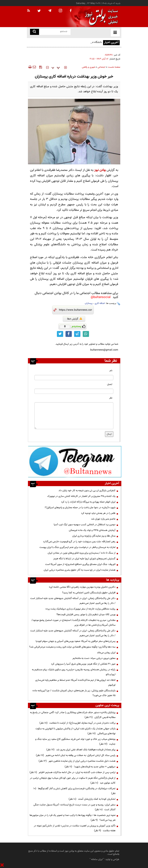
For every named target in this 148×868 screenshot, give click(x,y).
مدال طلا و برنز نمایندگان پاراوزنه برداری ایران (94, 536)
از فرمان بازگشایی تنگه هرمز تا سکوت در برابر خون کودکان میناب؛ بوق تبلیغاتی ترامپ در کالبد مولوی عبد (73, 780)
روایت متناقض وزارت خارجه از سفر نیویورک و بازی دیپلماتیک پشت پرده (81, 609)
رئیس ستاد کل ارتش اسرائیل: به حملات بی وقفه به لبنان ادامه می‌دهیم (76, 755)
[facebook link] (69, 334)
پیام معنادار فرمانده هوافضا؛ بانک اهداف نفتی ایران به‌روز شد (81, 750)
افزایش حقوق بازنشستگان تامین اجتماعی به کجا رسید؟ (89, 593)
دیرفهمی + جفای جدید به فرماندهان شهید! (90, 767)
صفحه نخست (114, 67)
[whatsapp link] (86, 334)
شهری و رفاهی (88, 67)
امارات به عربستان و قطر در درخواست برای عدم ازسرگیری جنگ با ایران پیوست (77, 547)
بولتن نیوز (100, 170)
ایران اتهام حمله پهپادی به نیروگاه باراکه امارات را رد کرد (88, 502)
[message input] (74, 416)
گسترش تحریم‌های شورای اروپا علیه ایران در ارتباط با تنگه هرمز (84, 559)
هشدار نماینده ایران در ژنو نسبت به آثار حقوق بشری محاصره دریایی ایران (80, 570)
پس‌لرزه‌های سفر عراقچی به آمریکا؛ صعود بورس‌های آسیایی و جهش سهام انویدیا (76, 641)
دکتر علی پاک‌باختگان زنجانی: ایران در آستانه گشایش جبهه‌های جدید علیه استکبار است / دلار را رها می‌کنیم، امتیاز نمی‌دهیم (73, 601)
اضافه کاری (100, 303)
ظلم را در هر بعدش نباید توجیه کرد (98, 513)
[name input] (74, 378)
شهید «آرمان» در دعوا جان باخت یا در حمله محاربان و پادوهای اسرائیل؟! (80, 508)
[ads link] (75, 462)
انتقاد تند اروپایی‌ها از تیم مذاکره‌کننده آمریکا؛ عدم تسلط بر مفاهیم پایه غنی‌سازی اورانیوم (75, 683)
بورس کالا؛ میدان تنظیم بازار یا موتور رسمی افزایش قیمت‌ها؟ (86, 615)
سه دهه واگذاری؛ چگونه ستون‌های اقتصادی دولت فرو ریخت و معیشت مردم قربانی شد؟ (72, 647)
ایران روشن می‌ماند (106, 653)
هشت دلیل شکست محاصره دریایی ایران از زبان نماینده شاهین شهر (77, 761)
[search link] (35, 32)
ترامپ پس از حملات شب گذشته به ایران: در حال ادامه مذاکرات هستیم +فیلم (73, 772)
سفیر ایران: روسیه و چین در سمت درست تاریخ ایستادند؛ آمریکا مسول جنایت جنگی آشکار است (74, 807)
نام (111, 371)
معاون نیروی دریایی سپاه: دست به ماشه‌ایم (94, 658)
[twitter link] (60, 334)
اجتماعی (102, 67)
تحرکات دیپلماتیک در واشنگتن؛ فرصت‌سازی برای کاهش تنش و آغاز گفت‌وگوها (74, 791)
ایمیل (110, 384)
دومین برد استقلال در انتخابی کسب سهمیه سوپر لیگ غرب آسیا (85, 525)
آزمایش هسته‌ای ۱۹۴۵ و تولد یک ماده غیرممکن (92, 530)
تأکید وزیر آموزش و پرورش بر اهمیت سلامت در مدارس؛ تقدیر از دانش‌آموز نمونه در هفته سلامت (75, 828)
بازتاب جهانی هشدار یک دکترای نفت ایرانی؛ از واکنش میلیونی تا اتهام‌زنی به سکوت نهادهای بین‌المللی (75, 731)
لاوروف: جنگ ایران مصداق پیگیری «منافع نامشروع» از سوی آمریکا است (80, 564)
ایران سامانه (97, 859)
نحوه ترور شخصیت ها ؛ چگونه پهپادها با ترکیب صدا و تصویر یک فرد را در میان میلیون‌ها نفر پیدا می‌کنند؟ (73, 818)
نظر (111, 398)
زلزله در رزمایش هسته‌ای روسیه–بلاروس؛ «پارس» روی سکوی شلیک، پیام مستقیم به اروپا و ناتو (74, 672)
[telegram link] (77, 334)
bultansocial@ (101, 297)
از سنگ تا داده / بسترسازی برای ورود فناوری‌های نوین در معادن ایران (82, 553)
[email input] (74, 391)
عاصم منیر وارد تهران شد (103, 519)
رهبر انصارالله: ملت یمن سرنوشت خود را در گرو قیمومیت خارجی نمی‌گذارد (79, 542)
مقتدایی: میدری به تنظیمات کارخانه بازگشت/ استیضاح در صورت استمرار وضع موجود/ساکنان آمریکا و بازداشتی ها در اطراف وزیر (73, 623)
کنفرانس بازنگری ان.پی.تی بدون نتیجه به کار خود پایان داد (87, 491)
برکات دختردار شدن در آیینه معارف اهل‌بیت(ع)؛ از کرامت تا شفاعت (77, 723)
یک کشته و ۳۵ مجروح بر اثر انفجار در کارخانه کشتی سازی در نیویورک (81, 496)
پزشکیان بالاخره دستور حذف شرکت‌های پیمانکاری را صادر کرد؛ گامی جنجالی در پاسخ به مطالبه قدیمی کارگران (73, 715)
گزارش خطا (75, 319)
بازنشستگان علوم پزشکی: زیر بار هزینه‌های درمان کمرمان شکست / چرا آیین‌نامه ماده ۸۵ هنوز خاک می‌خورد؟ (74, 693)
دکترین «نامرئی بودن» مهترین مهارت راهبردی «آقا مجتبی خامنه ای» (82, 587)
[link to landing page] (100, 17)
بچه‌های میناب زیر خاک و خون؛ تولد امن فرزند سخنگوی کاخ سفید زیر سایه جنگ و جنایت (75, 742)
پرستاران (89, 303)
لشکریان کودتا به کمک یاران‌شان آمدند (92, 799)
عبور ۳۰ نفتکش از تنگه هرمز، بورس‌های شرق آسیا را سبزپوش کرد (83, 664)
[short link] (75, 310)
